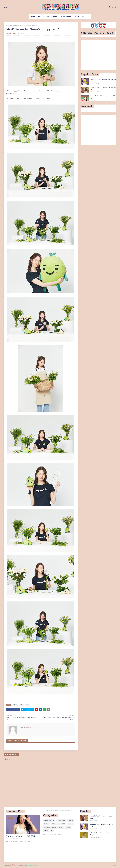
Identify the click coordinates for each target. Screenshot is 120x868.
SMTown (47, 824)
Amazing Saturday (49, 821)
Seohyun (70, 824)
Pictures (15, 705)
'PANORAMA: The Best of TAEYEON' (21, 836)
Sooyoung (47, 827)
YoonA (13, 26)
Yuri (52, 830)
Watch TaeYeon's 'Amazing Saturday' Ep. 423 (101, 817)
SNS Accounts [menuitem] (52, 17)
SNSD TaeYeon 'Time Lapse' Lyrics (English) (101, 834)
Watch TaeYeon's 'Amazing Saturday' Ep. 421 (103, 80)
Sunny (54, 827)
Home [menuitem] (33, 17)
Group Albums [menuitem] (66, 17)
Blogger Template (33, 865)
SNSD (21, 705)
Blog (17, 865)
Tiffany (68, 827)
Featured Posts (61, 821)
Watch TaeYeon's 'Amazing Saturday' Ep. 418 (103, 89)
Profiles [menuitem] (41, 17)
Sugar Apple (12, 34)
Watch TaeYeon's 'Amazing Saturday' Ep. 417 (103, 97)
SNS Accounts (56, 824)
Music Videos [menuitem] (80, 17)
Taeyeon (61, 827)
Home (6, 7)
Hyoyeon (71, 821)
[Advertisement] (99, 55)
